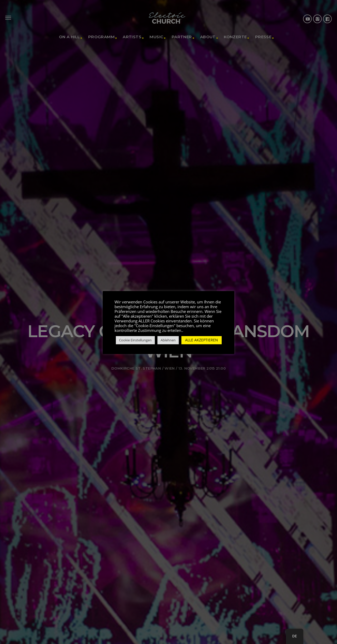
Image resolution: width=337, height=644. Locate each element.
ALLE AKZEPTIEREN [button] (202, 340)
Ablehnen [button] (168, 340)
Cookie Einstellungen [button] (135, 340)
